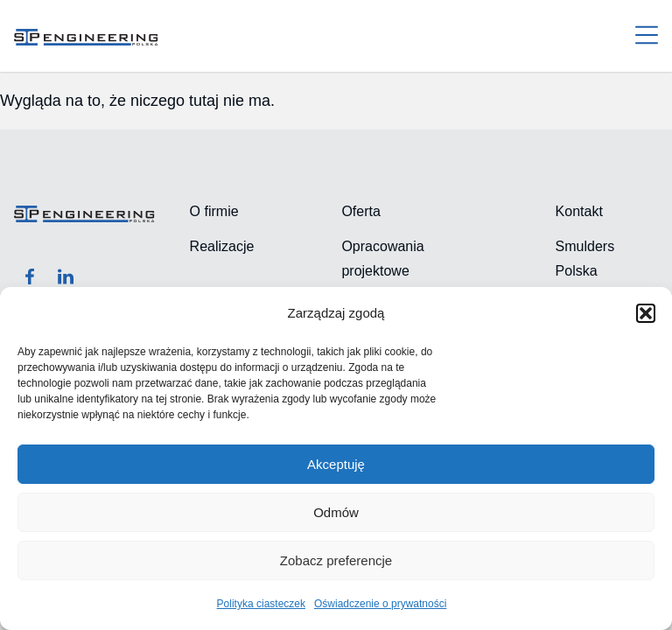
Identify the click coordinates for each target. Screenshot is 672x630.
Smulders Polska (585, 259)
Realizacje (222, 246)
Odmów (336, 512)
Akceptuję (336, 464)
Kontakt (579, 211)
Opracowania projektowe (382, 259)
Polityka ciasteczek (261, 604)
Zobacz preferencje (336, 560)
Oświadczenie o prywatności (380, 604)
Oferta (360, 211)
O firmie (214, 211)
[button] (646, 313)
